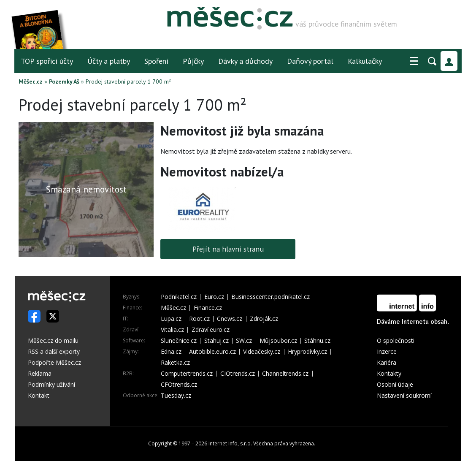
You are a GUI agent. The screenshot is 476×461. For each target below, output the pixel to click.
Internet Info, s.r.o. (230, 443)
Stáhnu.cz (317, 341)
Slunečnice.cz (179, 341)
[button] (414, 61)
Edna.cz (171, 352)
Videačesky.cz (262, 352)
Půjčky (193, 61)
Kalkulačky (365, 61)
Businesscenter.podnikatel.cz (270, 297)
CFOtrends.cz (179, 385)
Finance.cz (208, 308)
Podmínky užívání (51, 384)
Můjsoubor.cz (278, 341)
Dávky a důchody (245, 61)
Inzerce (387, 351)
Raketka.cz (175, 363)
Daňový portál (310, 61)
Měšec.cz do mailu (53, 340)
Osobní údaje (395, 384)
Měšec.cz (31, 81)
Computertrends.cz (187, 374)
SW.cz (244, 341)
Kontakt (39, 395)
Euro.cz (214, 297)
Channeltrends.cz (285, 374)
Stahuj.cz (216, 341)
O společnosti (396, 340)
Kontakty (389, 373)
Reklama (40, 373)
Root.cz (199, 319)
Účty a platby (109, 61)
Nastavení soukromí (404, 395)
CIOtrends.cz (238, 374)
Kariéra (387, 362)
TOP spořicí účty (47, 61)
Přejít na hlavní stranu (228, 249)
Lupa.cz (171, 319)
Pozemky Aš (64, 81)
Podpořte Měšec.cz (54, 362)
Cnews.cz (230, 319)
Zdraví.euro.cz (211, 330)
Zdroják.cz (264, 319)
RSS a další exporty (54, 351)
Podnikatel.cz (179, 297)
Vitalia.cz (172, 330)
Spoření (156, 61)
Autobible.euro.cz (212, 352)
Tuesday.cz (176, 396)
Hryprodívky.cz (307, 352)
